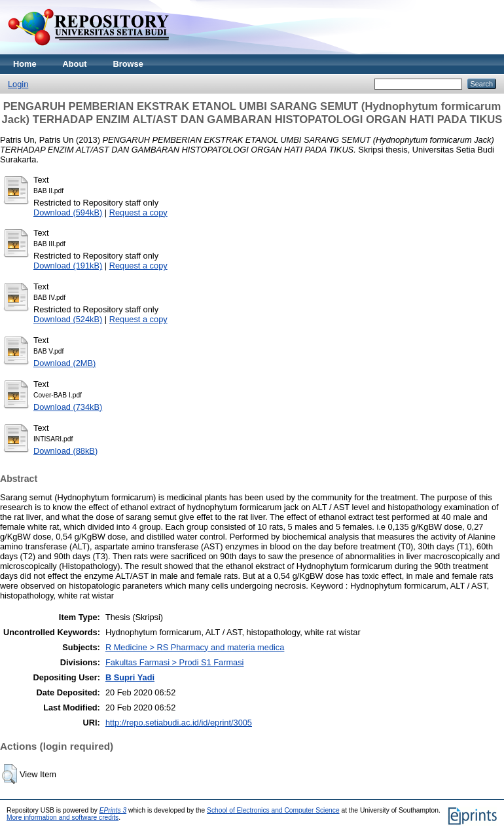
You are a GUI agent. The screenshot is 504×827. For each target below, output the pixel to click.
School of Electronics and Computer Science (273, 810)
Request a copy (138, 212)
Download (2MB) (64, 363)
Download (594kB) (68, 212)
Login (18, 84)
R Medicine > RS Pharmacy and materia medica (195, 647)
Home (25, 64)
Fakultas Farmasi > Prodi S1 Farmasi (175, 662)
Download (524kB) (68, 319)
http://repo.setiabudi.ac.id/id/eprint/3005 (179, 723)
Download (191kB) (68, 266)
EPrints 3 (113, 810)
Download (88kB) (65, 451)
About (75, 64)
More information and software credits (63, 818)
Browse (128, 64)
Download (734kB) (68, 407)
